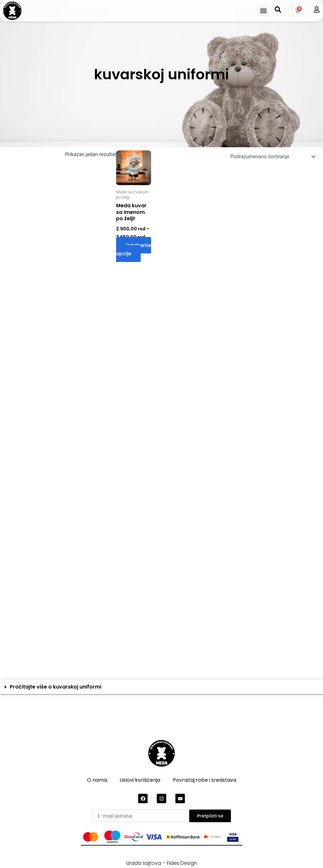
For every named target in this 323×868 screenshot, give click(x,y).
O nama (97, 780)
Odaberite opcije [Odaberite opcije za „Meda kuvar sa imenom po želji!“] (134, 250)
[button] (263, 11)
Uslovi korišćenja (140, 780)
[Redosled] (272, 157)
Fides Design (182, 863)
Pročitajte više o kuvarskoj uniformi (56, 687)
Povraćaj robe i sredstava (205, 780)
